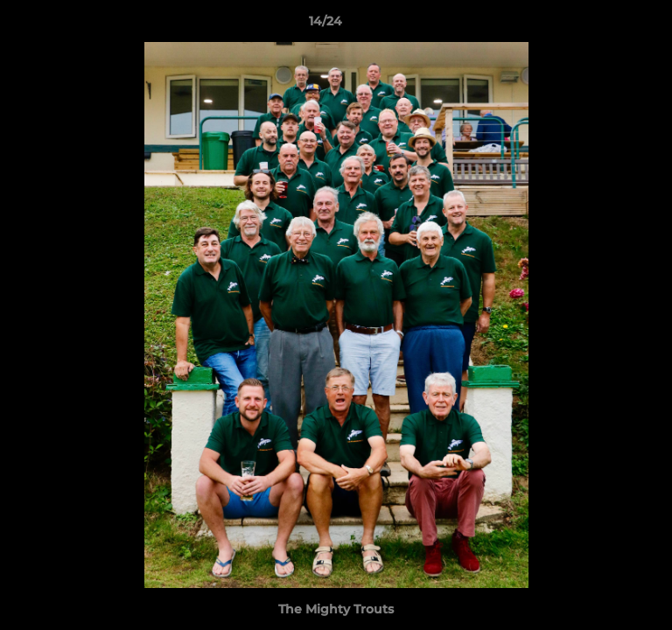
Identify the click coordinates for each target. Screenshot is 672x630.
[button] (609, 25)
